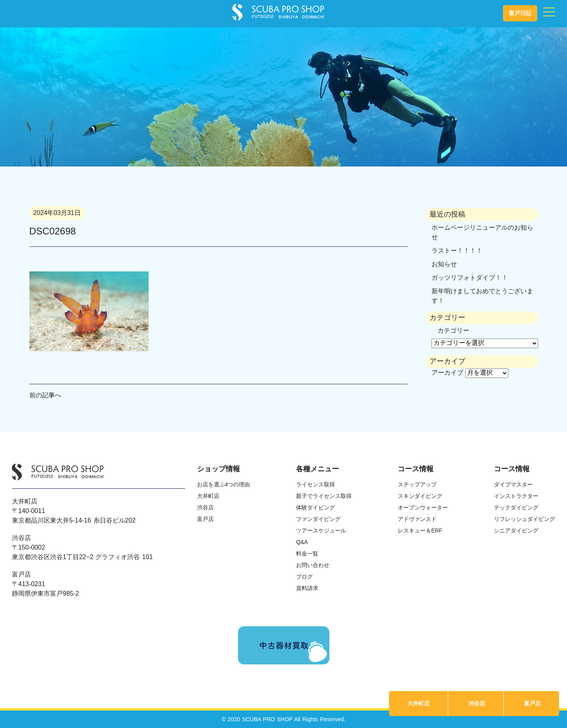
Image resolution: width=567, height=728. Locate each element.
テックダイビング (516, 507)
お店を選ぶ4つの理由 (224, 484)
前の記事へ (45, 395)
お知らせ (444, 264)
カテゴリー (453, 330)
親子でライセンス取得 (324, 496)
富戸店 (532, 703)
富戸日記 (520, 13)
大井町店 (418, 703)
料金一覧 (307, 554)
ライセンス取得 (315, 484)
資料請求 (307, 588)
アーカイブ (447, 373)
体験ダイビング (315, 507)
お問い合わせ (313, 565)
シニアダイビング (516, 531)
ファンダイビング (318, 519)
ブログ (304, 577)
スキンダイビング (420, 496)
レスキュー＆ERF (420, 531)
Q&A (302, 542)
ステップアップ (417, 484)
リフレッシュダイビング (524, 519)
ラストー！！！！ (457, 251)
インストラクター (516, 496)
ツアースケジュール (321, 531)
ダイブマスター (513, 484)
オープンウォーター (423, 507)
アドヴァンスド (417, 519)
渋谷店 (477, 703)
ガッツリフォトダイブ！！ (470, 278)
